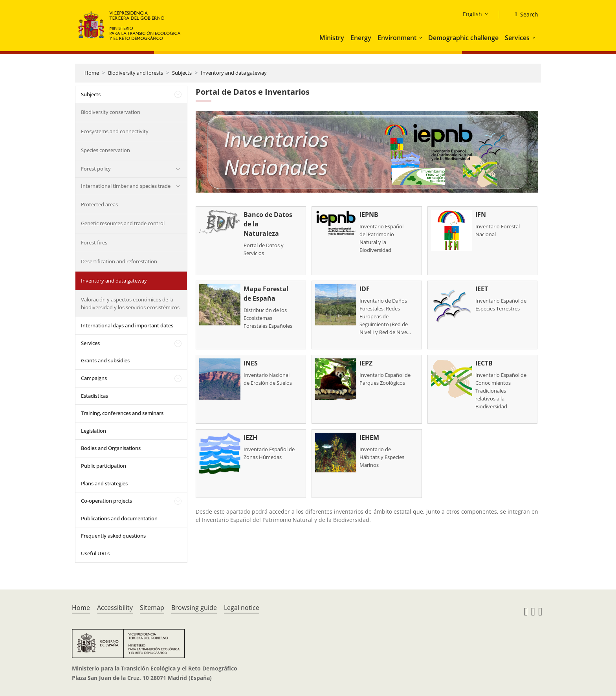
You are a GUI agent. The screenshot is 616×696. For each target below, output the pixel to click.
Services (517, 38)
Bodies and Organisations (111, 448)
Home (92, 73)
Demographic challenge (463, 38)
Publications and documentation (119, 518)
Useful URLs (95, 553)
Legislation (93, 431)
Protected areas (99, 204)
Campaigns (94, 378)
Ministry (332, 38)
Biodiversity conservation (111, 112)
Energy (361, 38)
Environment (397, 38)
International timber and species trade (126, 186)
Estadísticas (94, 396)
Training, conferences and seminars (122, 413)
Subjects (182, 73)
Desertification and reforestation (119, 261)
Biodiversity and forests (136, 73)
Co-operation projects (106, 501)
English (472, 14)
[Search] (523, 15)
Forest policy (96, 169)
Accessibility (115, 608)
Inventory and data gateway (234, 73)
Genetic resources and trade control (123, 223)
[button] (422, 38)
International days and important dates (127, 325)
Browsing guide (194, 608)
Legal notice (242, 608)
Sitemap (152, 608)
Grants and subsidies (105, 360)
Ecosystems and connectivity (115, 131)
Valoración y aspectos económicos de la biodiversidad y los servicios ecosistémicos (130, 303)
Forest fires (94, 242)
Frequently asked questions (113, 536)
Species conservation (105, 150)
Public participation (104, 466)
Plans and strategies (104, 483)
